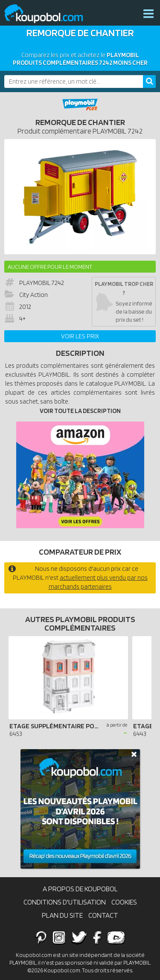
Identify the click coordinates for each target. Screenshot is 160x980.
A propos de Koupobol (80, 889)
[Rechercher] (149, 81)
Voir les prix (80, 336)
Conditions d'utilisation (65, 902)
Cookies (124, 902)
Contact (103, 915)
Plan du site (62, 915)
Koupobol (49, 14)
